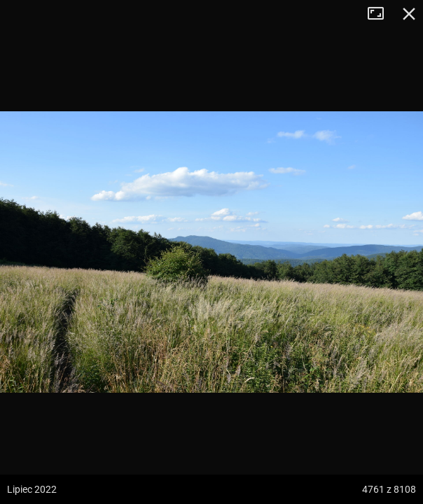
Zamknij (409, 14)
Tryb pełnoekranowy (381, 14)
